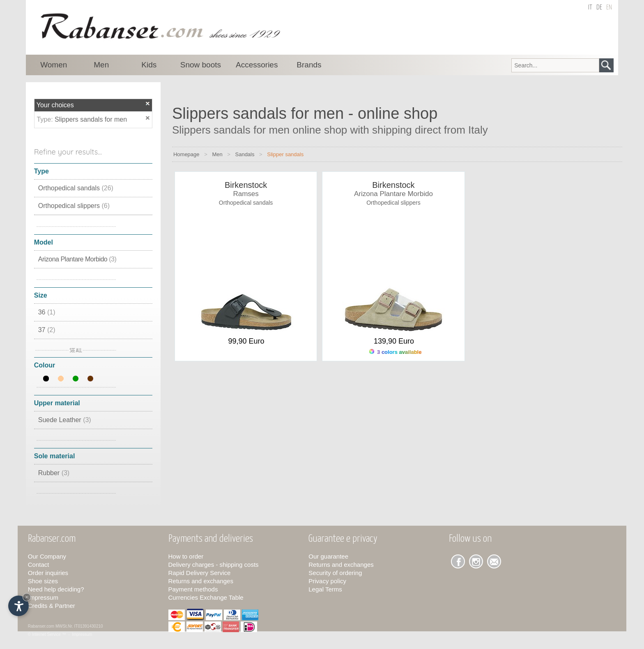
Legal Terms (325, 589)
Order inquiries (48, 573)
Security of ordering (335, 573)
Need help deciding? (56, 589)
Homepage (186, 154)
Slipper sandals (285, 154)
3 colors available (395, 352)
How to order (186, 556)
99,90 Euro (246, 341)
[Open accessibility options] (18, 606)
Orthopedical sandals (76, 188)
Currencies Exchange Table (206, 597)
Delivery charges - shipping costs (214, 565)
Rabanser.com (41, 626)
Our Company (47, 556)
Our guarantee (328, 556)
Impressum (43, 597)
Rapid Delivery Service (200, 573)
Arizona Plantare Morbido (77, 259)
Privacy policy (327, 581)
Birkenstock (246, 185)
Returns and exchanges (201, 581)
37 (47, 330)
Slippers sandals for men (91, 119)
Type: (46, 119)
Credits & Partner (52, 606)
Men (217, 154)
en (609, 8)
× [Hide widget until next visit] (27, 597)
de (599, 8)
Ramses (246, 194)
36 (47, 312)
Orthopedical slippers (74, 206)
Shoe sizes (43, 581)
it (590, 8)
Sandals (245, 154)
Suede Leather (65, 420)
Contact (39, 565)
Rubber (54, 473)
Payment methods (193, 589)
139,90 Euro (394, 341)
